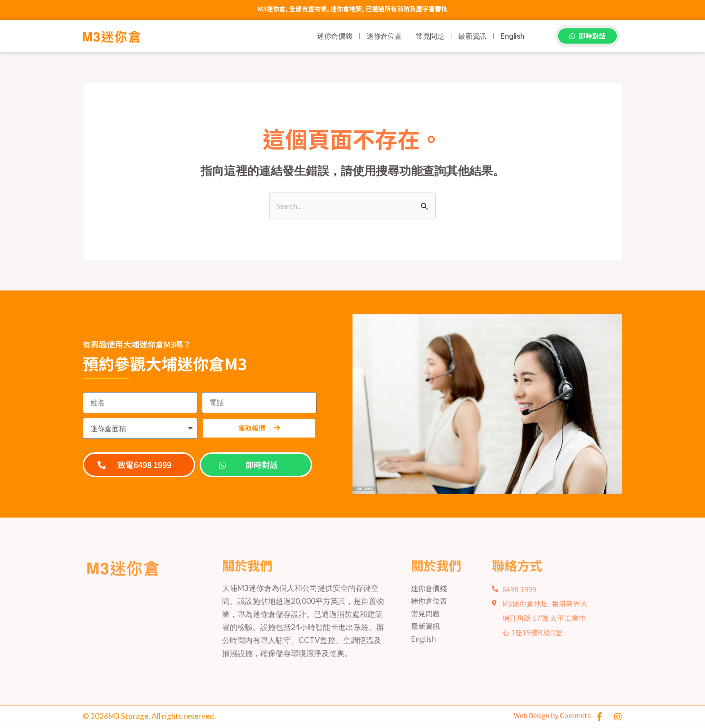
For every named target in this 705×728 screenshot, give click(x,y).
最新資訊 (472, 36)
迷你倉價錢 (335, 36)
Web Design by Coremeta (543, 716)
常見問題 (430, 36)
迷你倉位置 (384, 36)
